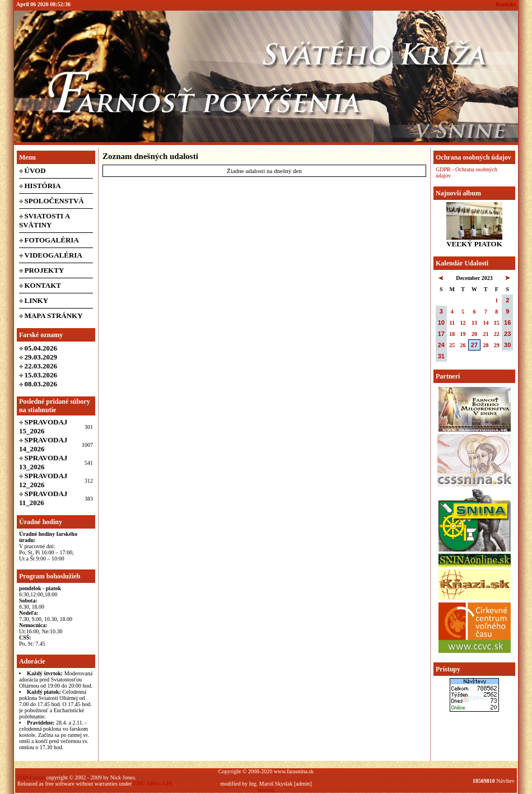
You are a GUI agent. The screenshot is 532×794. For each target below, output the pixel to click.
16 (507, 323)
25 (452, 345)
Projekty (45, 270)
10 (441, 323)
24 (441, 345)
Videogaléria (53, 255)
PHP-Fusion (31, 777)
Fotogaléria (52, 240)
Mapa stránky (54, 316)
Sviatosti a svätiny (44, 220)
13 (474, 323)
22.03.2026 (41, 366)
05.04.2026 (41, 348)
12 (463, 323)
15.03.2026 (41, 375)
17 (441, 334)
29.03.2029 (41, 357)
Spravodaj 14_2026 (43, 444)
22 (497, 334)
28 (486, 345)
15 (497, 323)
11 (452, 323)
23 (507, 334)
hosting (266, 790)
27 (474, 345)
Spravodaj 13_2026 (43, 462)
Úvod (35, 171)
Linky (37, 300)
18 (452, 334)
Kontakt (506, 4)
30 (507, 345)
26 (463, 345)
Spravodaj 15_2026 (43, 426)
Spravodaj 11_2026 (43, 498)
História (43, 186)
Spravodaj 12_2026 (43, 480)
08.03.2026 (41, 384)
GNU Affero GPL (153, 784)
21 (486, 334)
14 (486, 323)
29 (497, 345)
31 (441, 356)
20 (474, 334)
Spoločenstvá (54, 201)
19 (463, 334)
